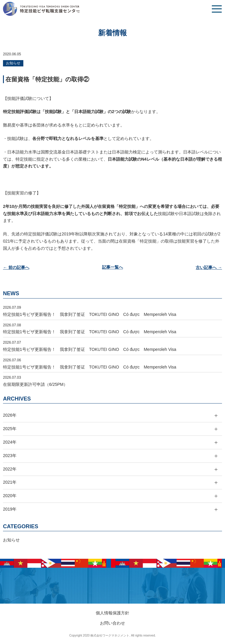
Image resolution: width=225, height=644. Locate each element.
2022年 (10, 469)
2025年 (10, 429)
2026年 (10, 415)
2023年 (10, 456)
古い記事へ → (209, 267)
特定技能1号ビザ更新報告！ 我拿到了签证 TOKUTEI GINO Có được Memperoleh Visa (90, 314)
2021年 (10, 482)
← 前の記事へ (16, 267)
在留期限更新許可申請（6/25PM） (35, 384)
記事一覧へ (113, 267)
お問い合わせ (113, 623)
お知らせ (13, 63)
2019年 (10, 509)
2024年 (10, 442)
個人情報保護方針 (113, 613)
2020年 (10, 496)
